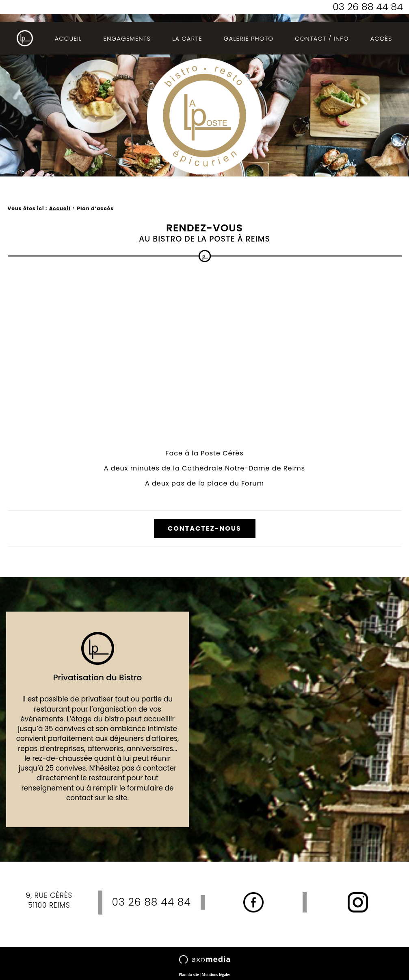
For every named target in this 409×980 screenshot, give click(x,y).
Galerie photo (249, 38)
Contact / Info (322, 38)
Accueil (68, 38)
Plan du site (189, 975)
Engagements (127, 38)
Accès (381, 38)
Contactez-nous (204, 528)
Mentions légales (216, 975)
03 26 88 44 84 (368, 7)
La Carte (187, 38)
